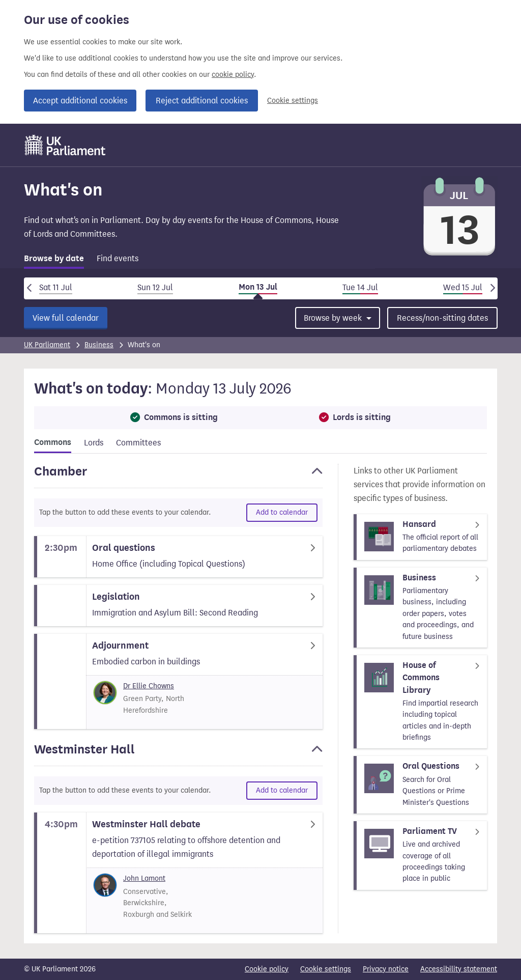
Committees (138, 443)
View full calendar (66, 318)
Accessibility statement (459, 969)
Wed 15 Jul (463, 287)
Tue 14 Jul (360, 287)
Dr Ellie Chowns (149, 686)
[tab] (54, 260)
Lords (94, 443)
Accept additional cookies (80, 101)
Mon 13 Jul (258, 287)
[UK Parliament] (65, 145)
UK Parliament (47, 345)
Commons (53, 442)
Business (99, 345)
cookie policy (233, 75)
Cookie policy (267, 969)
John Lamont (144, 878)
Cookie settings (293, 101)
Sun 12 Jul (155, 287)
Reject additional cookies (202, 101)
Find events (118, 258)
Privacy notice (386, 969)
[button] (178, 476)
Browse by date (54, 259)
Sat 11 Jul (56, 287)
